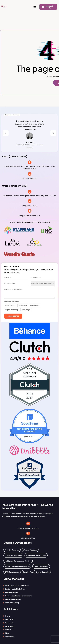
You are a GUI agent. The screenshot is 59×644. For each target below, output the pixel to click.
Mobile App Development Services (18, 561)
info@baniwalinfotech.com (30, 216)
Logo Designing (44, 572)
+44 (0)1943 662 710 (29, 206)
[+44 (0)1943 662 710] (30, 201)
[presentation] (6, 133)
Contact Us (10, 637)
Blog (7, 633)
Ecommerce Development (36, 555)
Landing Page (29, 572)
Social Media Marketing (15, 589)
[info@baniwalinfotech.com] (30, 211)
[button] (35, 7)
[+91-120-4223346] (30, 174)
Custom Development (13, 555)
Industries (9, 630)
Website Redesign (30, 550)
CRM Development (12, 572)
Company (9, 619)
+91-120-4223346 (29, 179)
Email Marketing (12, 603)
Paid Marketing (11, 592)
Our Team (9, 623)
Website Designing (12, 550)
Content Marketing (13, 599)
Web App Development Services (17, 566)
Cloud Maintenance (41, 566)
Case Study (10, 626)
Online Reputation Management (18, 596)
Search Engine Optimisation (17, 585)
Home (8, 616)
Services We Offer (11, 302)
